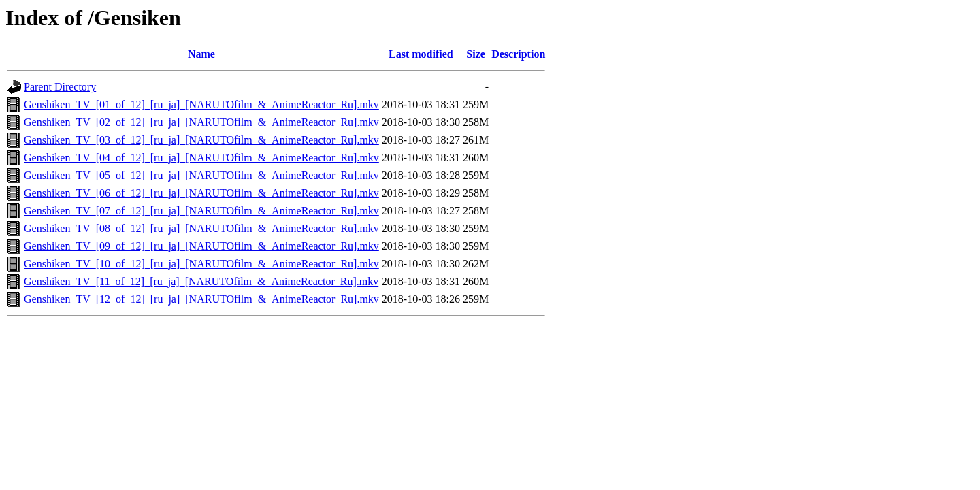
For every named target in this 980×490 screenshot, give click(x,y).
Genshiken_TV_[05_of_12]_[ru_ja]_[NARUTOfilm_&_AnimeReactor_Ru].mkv (201, 175)
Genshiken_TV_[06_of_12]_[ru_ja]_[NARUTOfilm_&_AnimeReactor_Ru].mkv (201, 193)
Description (518, 54)
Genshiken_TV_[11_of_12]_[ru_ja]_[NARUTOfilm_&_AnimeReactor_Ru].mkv (201, 281)
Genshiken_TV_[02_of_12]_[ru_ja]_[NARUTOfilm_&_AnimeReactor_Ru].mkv (201, 122)
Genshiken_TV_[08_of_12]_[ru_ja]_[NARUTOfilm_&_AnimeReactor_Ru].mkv (201, 228)
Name (201, 54)
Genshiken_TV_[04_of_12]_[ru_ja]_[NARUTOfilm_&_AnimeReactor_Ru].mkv (201, 158)
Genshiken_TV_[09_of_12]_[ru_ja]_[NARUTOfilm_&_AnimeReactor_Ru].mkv (201, 246)
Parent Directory (60, 87)
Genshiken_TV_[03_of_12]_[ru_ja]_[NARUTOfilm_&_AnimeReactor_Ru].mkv (201, 140)
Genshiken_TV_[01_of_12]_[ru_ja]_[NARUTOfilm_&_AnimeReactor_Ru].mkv (201, 104)
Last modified (421, 54)
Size (476, 54)
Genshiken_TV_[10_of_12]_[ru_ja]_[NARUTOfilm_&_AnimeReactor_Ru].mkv (201, 264)
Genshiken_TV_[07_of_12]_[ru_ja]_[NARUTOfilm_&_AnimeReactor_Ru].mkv (201, 211)
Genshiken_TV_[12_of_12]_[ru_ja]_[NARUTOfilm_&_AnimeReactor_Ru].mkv (201, 299)
